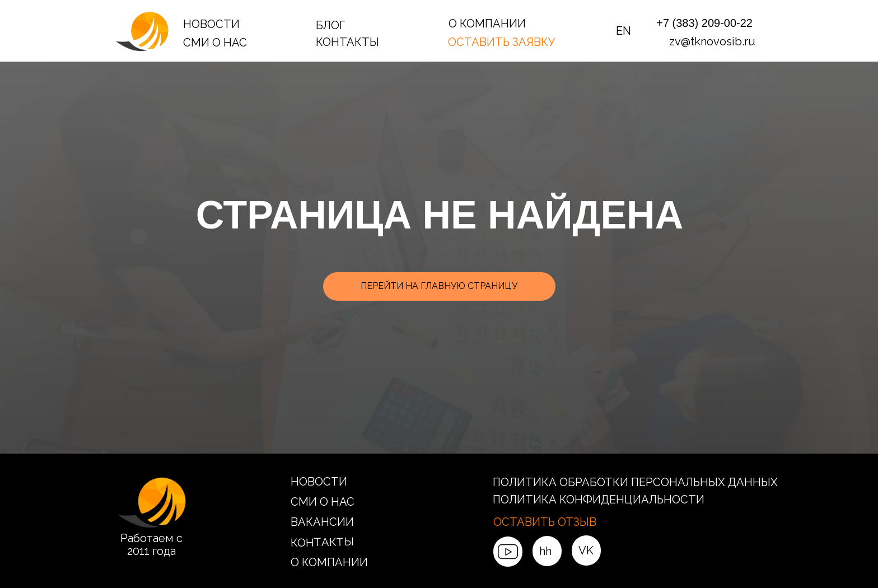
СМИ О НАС (215, 43)
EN (624, 31)
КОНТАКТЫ (347, 42)
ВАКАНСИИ (322, 522)
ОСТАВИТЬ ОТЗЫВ (545, 522)
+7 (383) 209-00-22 (704, 23)
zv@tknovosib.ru (712, 41)
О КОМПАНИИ (487, 24)
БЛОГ (330, 25)
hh (545, 551)
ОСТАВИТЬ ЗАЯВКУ (501, 42)
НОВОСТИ (211, 24)
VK (586, 550)
